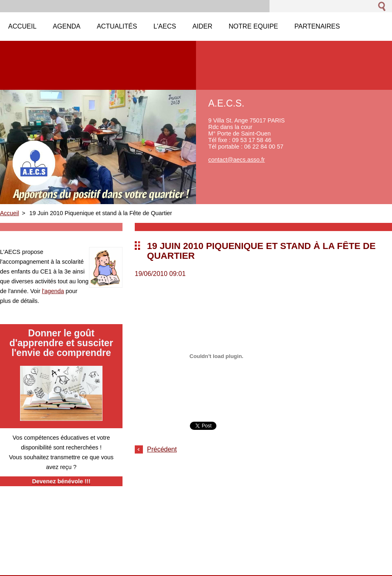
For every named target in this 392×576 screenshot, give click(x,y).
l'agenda (53, 291)
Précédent (162, 449)
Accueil (9, 213)
